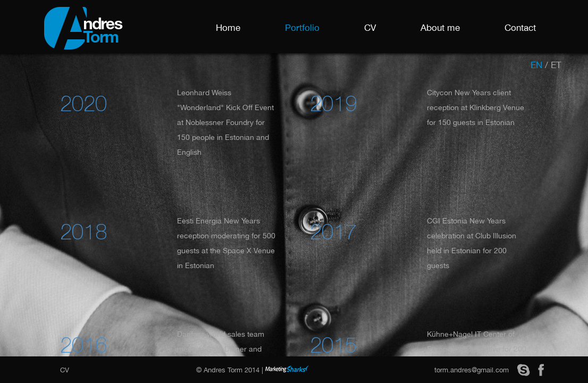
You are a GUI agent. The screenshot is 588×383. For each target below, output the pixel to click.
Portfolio (302, 28)
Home (228, 28)
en (536, 65)
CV (370, 28)
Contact (520, 28)
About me (440, 28)
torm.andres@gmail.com (472, 370)
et (556, 65)
